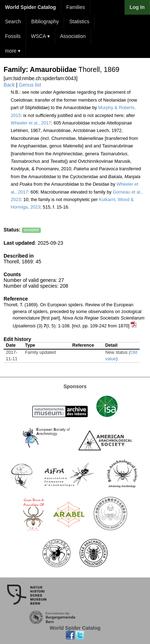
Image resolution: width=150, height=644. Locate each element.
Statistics (79, 21)
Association (73, 36)
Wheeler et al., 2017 (31, 123)
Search (13, 21)
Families (76, 7)
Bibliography (45, 21)
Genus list (30, 85)
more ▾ (13, 51)
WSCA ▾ (40, 36)
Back (9, 85)
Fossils (13, 36)
